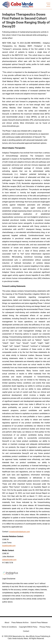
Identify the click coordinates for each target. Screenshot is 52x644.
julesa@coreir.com (9, 560)
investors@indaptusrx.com (19, 532)
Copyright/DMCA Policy (28, 627)
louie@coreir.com (9, 546)
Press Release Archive (20, 623)
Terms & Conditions (9, 627)
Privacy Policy (45, 627)
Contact (26, 631)
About (7, 623)
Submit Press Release (39, 623)
